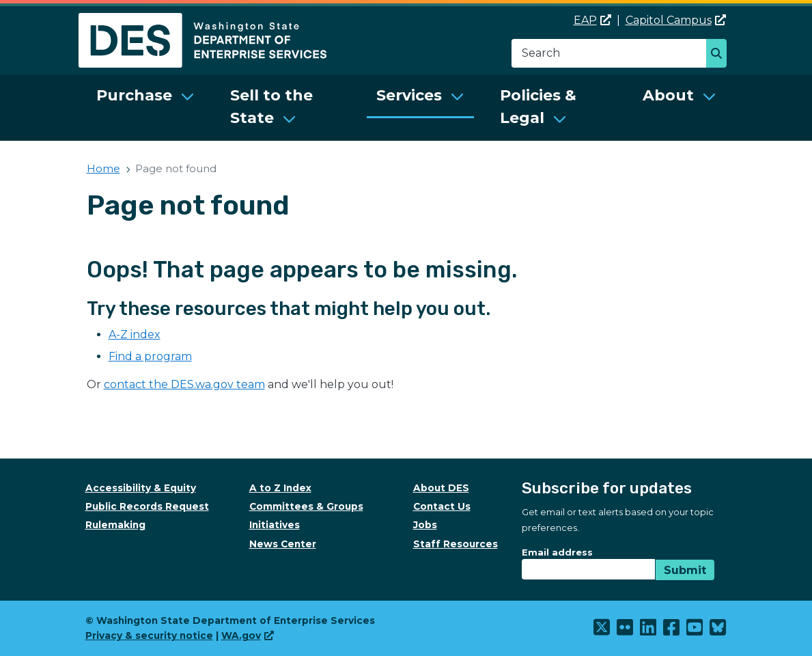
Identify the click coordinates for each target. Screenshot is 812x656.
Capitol (676, 20)
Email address (557, 552)
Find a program (150, 356)
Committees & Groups (306, 506)
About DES (441, 488)
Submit (685, 570)
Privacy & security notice (149, 635)
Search (720, 55)
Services (409, 95)
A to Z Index (280, 488)
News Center (283, 544)
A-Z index (135, 334)
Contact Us (442, 506)
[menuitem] (145, 108)
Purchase (134, 95)
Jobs (425, 525)
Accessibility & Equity (141, 488)
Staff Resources (456, 544)
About (668, 95)
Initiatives (275, 525)
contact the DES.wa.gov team (184, 384)
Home (103, 168)
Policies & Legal (538, 107)
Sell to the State (271, 107)
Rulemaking (115, 525)
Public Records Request (147, 506)
